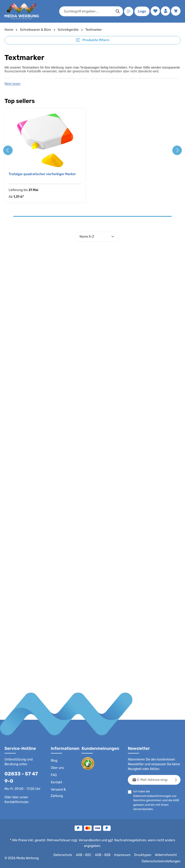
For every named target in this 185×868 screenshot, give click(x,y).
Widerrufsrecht (167, 855)
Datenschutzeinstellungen (162, 861)
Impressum (125, 855)
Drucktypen (145, 855)
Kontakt (56, 782)
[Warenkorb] (176, 11)
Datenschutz (67, 855)
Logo (141, 11)
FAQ (54, 775)
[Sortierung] (97, 236)
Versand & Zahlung (58, 793)
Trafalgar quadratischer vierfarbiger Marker (41, 174)
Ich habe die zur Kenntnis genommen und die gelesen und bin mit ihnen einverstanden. (156, 800)
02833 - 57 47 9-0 (22, 777)
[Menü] (128, 11)
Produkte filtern (92, 40)
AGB (174, 800)
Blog (54, 760)
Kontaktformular (16, 802)
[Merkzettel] (154, 11)
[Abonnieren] (176, 780)
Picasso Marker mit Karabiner (31, 78)
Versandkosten (90, 840)
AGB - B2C (87, 855)
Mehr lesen (12, 84)
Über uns (57, 768)
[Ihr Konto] (165, 11)
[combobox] (87, 11)
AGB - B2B (106, 855)
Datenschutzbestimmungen (151, 796)
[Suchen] (117, 11)
